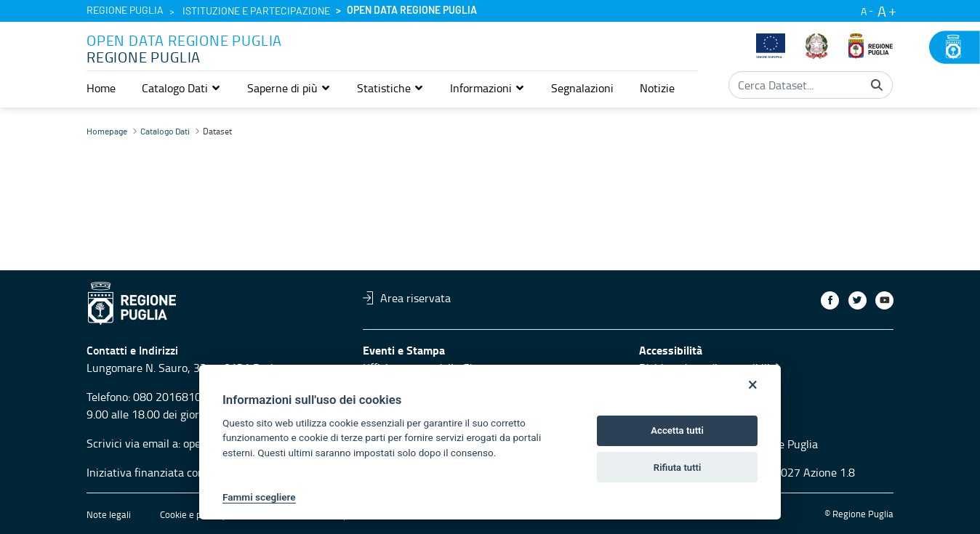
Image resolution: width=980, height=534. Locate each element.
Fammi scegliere (259, 497)
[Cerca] (877, 85)
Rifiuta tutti (678, 468)
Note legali (109, 514)
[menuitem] (101, 88)
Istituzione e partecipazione (256, 12)
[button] (181, 88)
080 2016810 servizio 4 (192, 397)
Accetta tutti (677, 430)
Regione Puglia (125, 11)
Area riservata (407, 298)
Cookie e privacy (193, 514)
